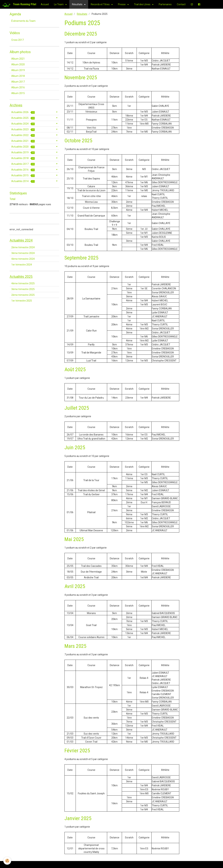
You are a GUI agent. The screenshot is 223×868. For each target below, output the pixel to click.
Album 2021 (18, 59)
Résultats (77, 4)
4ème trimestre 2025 (23, 283)
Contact (181, 4)
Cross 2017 (18, 40)
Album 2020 (18, 64)
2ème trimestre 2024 (23, 247)
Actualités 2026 (23, 112)
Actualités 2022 (23, 135)
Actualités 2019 (23, 153)
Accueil (45, 4)
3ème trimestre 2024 (23, 253)
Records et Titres (100, 4)
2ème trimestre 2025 (23, 295)
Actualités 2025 (23, 118)
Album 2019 (18, 70)
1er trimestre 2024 (22, 265)
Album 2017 (18, 82)
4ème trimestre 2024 (23, 259)
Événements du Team (23, 21)
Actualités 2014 (23, 181)
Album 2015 (18, 93)
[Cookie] (7, 861)
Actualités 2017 (23, 164)
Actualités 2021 (23, 141)
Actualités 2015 (23, 175)
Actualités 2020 (23, 147)
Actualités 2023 (23, 130)
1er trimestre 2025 (22, 301)
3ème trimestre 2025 (23, 289)
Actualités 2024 (23, 124)
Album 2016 (18, 87)
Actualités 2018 (23, 158)
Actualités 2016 (23, 170)
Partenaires (165, 4)
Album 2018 (18, 76)
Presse (122, 4)
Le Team (59, 4)
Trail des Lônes (142, 4)
